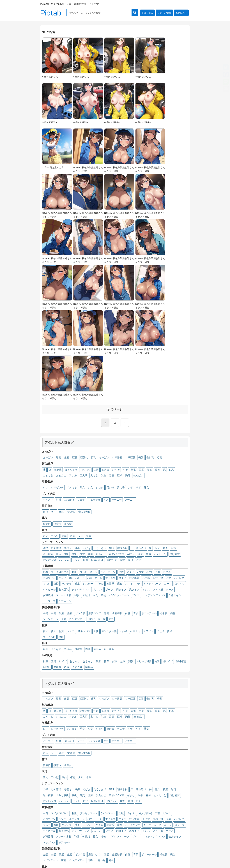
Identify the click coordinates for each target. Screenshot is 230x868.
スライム (148, 543)
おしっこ (75, 573)
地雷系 (110, 496)
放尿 (123, 573)
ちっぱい (104, 369)
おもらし (88, 573)
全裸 (45, 460)
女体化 (71, 424)
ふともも (48, 387)
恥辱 (88, 448)
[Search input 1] (99, 13)
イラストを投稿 (163, 844)
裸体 (148, 466)
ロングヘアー (77, 531)
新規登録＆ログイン (141, 844)
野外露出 (56, 460)
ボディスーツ (77, 490)
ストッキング (133, 496)
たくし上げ (160, 466)
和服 (77, 507)
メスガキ (72, 399)
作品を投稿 (147, 13)
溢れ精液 (48, 466)
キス (106, 411)
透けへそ (112, 472)
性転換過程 (84, 424)
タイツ (122, 490)
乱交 (82, 466)
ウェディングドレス (154, 507)
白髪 (54, 525)
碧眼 (111, 531)
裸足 (77, 496)
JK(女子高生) (145, 484)
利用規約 (137, 849)
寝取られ (122, 460)
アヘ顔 (55, 448)
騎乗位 (47, 436)
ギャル (100, 496)
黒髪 (62, 525)
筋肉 (158, 381)
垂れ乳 (150, 369)
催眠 (115, 573)
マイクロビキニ (60, 484)
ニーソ (168, 496)
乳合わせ (101, 466)
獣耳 (62, 543)
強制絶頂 (181, 573)
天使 (96, 543)
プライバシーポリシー (157, 849)
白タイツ (180, 496)
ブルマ (136, 507)
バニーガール (95, 490)
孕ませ (131, 466)
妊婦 (96, 381)
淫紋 (121, 484)
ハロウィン (49, 490)
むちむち (85, 381)
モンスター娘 (109, 543)
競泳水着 (134, 490)
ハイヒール (49, 501)
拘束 (45, 573)
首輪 (56, 496)
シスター (88, 496)
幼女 (82, 399)
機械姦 (79, 561)
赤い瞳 (102, 531)
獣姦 (88, 561)
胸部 (128, 387)
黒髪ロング (95, 525)
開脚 (90, 466)
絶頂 (72, 448)
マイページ (181, 844)
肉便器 (57, 579)
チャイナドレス (80, 501)
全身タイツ (175, 507)
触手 (45, 561)
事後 (74, 466)
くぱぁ (87, 460)
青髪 (107, 525)
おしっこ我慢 (144, 573)
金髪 (45, 525)
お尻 (171, 381)
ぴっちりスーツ (89, 484)
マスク (47, 496)
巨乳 (75, 369)
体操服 (86, 507)
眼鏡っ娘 (158, 490)
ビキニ (167, 484)
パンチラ (67, 496)
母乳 (160, 369)
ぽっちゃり (71, 381)
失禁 (157, 573)
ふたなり (56, 561)
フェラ (81, 411)
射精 (173, 460)
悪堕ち (68, 460)
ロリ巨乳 (130, 369)
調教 (131, 573)
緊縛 (54, 573)
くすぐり (77, 579)
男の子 (121, 399)
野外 (139, 472)
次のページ (115, 321)
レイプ (63, 573)
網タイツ (121, 501)
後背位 (57, 436)
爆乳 (59, 369)
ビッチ (76, 472)
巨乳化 (84, 369)
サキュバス (84, 543)
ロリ (45, 399)
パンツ (62, 490)
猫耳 (45, 543)
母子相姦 (109, 561)
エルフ (71, 543)
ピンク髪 (80, 525)
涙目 (80, 448)
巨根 (120, 387)
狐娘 (170, 543)
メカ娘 (160, 543)
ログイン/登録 (164, 13)
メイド (130, 484)
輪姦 (107, 573)
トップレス (49, 513)
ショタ (100, 399)
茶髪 (64, 531)
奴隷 (67, 579)
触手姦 (97, 561)
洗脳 (98, 573)
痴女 (157, 460)
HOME (123, 844)
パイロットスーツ (119, 507)
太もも (94, 387)
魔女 (120, 496)
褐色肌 (163, 525)
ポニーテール (149, 525)
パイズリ (48, 411)
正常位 (68, 436)
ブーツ (109, 501)
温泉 (140, 466)
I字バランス (50, 472)
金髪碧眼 (117, 525)
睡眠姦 (89, 579)
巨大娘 (84, 387)
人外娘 (123, 543)
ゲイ (54, 424)
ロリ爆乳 (117, 369)
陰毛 (133, 381)
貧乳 (93, 369)
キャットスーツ (152, 496)
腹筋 (149, 381)
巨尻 (141, 381)
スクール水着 (64, 507)
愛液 (122, 472)
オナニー (117, 411)
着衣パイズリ (117, 466)
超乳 (67, 369)
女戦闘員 (48, 507)
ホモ (62, 424)
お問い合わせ (180, 849)
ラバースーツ (108, 484)
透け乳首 (175, 466)
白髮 (128, 525)
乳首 (103, 387)
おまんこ (61, 387)
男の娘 (110, 399)
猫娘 (61, 549)
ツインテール (50, 531)
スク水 (146, 490)
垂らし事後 (62, 466)
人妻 (169, 490)
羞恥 (45, 448)
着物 (103, 507)
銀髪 (70, 525)
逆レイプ (168, 573)
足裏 (112, 387)
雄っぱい (138, 387)
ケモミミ (135, 543)
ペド (138, 399)
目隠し (47, 579)
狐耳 (54, 543)
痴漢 (86, 472)
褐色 (173, 525)
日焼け (91, 531)
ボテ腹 (58, 381)
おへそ (116, 381)
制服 (74, 484)
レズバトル (97, 472)
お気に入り (181, 13)
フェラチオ (94, 411)
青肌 (136, 525)
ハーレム (64, 472)
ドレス (146, 501)
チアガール (65, 513)
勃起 (130, 472)
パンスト (97, 501)
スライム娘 (49, 549)
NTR (112, 460)
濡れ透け (141, 460)
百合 (45, 424)
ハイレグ (179, 490)
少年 (130, 399)
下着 (158, 484)
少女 (90, 399)
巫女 (95, 507)
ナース (170, 501)
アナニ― (130, 411)
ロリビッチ (57, 399)
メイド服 (158, 501)
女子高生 (111, 490)
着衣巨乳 (64, 501)
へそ (125, 381)
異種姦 (68, 561)
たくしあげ (100, 460)
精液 (165, 460)
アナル (73, 387)
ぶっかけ (69, 411)
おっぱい (48, 369)
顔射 (59, 411)
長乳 (141, 369)
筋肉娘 (105, 381)
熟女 (146, 399)
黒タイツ (134, 501)
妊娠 (77, 460)
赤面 (64, 448)
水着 (45, 484)
